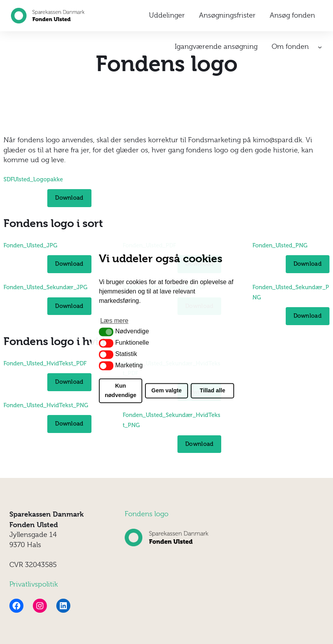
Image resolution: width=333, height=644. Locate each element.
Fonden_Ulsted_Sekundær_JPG (46, 287)
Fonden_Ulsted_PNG (280, 245)
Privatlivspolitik (34, 584)
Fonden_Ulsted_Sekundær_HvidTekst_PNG (172, 420)
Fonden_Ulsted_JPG (30, 245)
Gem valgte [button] (166, 391)
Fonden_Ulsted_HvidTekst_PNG (46, 405)
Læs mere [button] (114, 321)
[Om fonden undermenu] (320, 47)
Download (69, 198)
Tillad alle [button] (212, 391)
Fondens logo (147, 514)
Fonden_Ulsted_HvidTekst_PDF (45, 363)
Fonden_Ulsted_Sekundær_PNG (291, 292)
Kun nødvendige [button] (121, 391)
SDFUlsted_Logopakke (33, 179)
